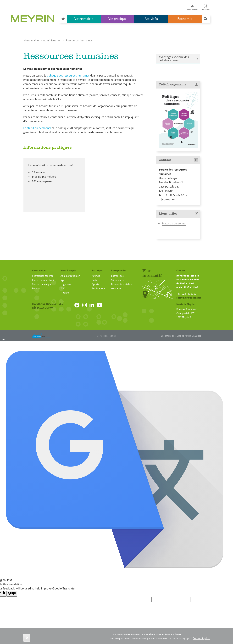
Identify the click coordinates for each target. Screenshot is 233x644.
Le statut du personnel (37, 128)
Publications (99, 289)
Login (3, 339)
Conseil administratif (43, 280)
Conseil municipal (42, 284)
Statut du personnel (174, 224)
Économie (185, 19)
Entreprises (117, 276)
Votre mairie (84, 19)
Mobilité (65, 293)
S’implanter (118, 280)
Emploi (36, 289)
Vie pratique (117, 19)
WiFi (63, 289)
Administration (52, 41)
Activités (151, 19)
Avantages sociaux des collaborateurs (174, 59)
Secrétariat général (42, 276)
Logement (66, 284)
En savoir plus (201, 638)
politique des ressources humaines (68, 76)
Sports (95, 284)
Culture (96, 280)
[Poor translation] (12, 594)
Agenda (96, 276)
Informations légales (106, 336)
